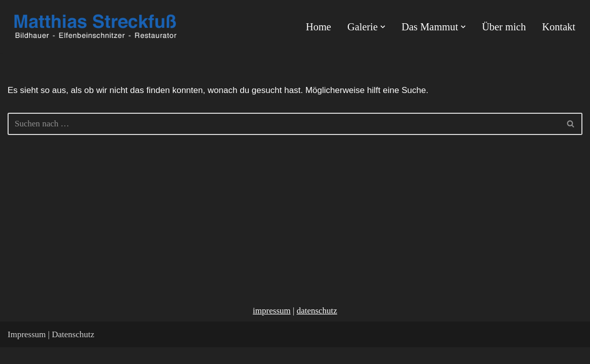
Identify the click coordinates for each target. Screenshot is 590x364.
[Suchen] (284, 124)
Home (319, 27)
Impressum (27, 351)
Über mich (504, 27)
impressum (272, 327)
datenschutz (317, 327)
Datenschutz (73, 351)
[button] (383, 27)
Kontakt (559, 27)
